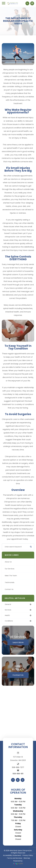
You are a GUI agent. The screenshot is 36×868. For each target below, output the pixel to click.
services (8, 610)
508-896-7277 (18, 767)
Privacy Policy (28, 855)
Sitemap (27, 858)
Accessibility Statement (12, 855)
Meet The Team (11, 576)
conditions (9, 621)
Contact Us (9, 589)
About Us (8, 562)
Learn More (18, 642)
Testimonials (10, 582)
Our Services (10, 569)
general (8, 604)
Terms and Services (15, 858)
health (7, 615)
